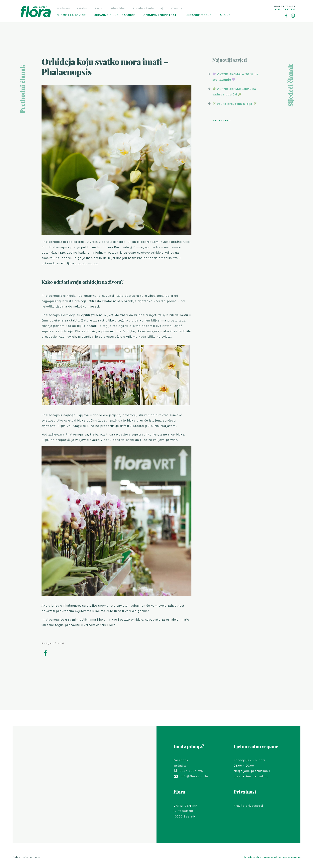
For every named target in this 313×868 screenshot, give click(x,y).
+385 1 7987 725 (190, 771)
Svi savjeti (222, 121)
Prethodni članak (23, 89)
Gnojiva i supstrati (160, 15)
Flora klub (118, 8)
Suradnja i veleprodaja (148, 8)
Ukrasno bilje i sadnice (115, 15)
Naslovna (63, 8)
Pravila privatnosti (248, 806)
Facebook (181, 760)
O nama (177, 8)
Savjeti (99, 8)
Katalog (82, 8)
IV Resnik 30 (183, 811)
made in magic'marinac (272, 857)
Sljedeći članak (291, 85)
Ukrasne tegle (199, 15)
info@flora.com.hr (194, 776)
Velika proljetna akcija (235, 104)
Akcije (225, 15)
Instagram (181, 766)
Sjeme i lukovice (71, 15)
